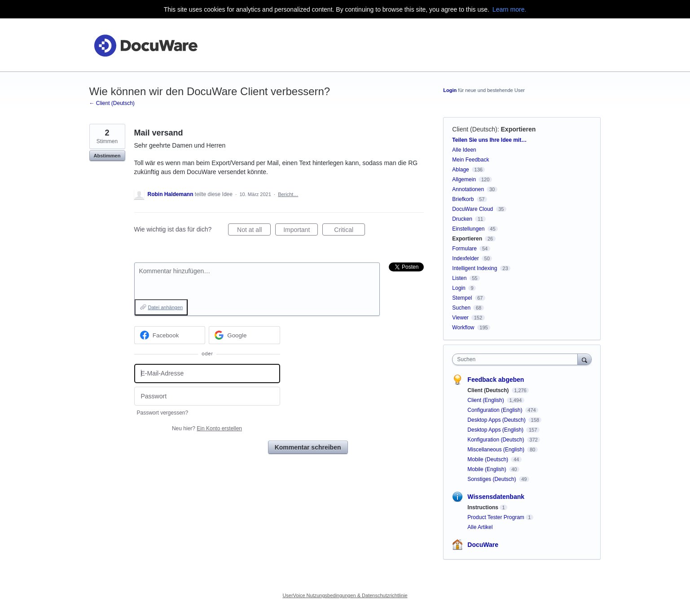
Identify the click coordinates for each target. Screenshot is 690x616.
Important (301, 231)
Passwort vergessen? (163, 413)
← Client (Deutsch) (112, 103)
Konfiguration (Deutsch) (496, 440)
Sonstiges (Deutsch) (492, 479)
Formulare (464, 249)
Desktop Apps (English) (496, 430)
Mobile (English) (487, 469)
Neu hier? (207, 428)
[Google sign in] (244, 335)
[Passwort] (207, 396)
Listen (459, 278)
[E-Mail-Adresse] (207, 374)
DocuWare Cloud (472, 209)
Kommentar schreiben (308, 447)
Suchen (461, 308)
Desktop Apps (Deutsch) (497, 420)
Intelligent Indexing (475, 268)
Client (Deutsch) (475, 129)
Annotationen (468, 189)
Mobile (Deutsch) (488, 459)
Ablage (460, 170)
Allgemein (464, 179)
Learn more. (509, 9)
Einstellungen (468, 229)
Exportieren (519, 129)
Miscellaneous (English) (497, 450)
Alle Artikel (480, 527)
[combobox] (517, 359)
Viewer (460, 318)
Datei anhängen (166, 307)
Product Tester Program (496, 517)
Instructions (483, 507)
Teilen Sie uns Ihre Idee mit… (489, 140)
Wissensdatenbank (496, 497)
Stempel (462, 298)
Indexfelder (465, 258)
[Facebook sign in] (170, 335)
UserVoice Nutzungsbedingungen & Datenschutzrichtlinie (345, 595)
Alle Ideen (464, 150)
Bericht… (288, 194)
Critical (349, 231)
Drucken (462, 219)
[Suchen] (585, 359)
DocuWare (483, 545)
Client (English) (486, 400)
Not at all (254, 231)
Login (450, 90)
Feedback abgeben (496, 380)
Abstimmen (107, 156)
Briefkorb (463, 199)
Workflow (463, 328)
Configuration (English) (495, 410)
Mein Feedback (470, 160)
